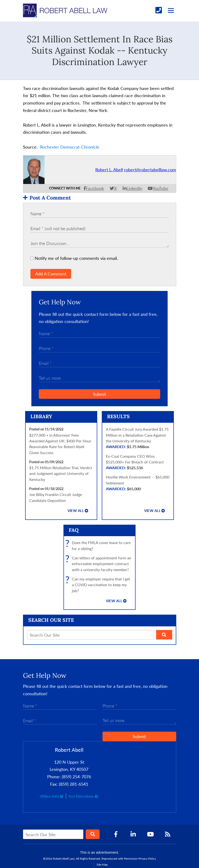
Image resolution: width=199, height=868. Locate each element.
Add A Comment (51, 274)
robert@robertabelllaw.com (150, 170)
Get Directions (81, 796)
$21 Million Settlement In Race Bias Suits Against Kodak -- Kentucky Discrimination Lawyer (100, 50)
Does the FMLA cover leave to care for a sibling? (99, 546)
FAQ (74, 530)
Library (41, 416)
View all (76, 511)
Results (118, 416)
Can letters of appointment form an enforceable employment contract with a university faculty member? (99, 564)
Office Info (50, 796)
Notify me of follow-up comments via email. (74, 258)
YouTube (160, 188)
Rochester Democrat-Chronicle (70, 147)
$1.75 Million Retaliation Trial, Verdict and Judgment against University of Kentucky (61, 473)
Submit (99, 394)
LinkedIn (134, 188)
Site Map (102, 865)
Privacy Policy (147, 859)
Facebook (95, 188)
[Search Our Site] (90, 635)
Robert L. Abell (109, 170)
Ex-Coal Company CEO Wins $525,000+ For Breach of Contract (138, 462)
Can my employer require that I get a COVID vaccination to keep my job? (99, 585)
